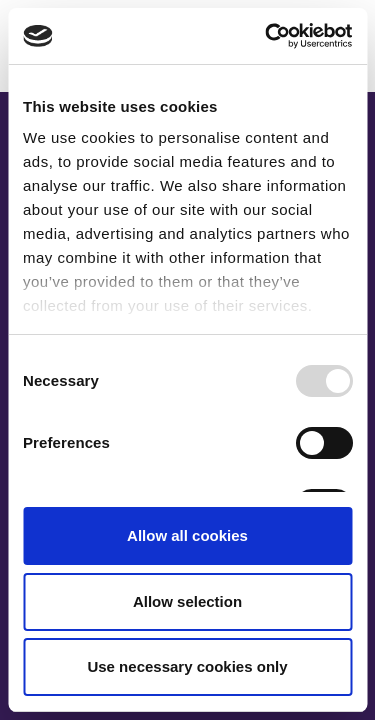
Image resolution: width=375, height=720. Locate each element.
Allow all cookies (187, 535)
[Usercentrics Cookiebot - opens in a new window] (267, 36)
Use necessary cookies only (187, 666)
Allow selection (187, 601)
